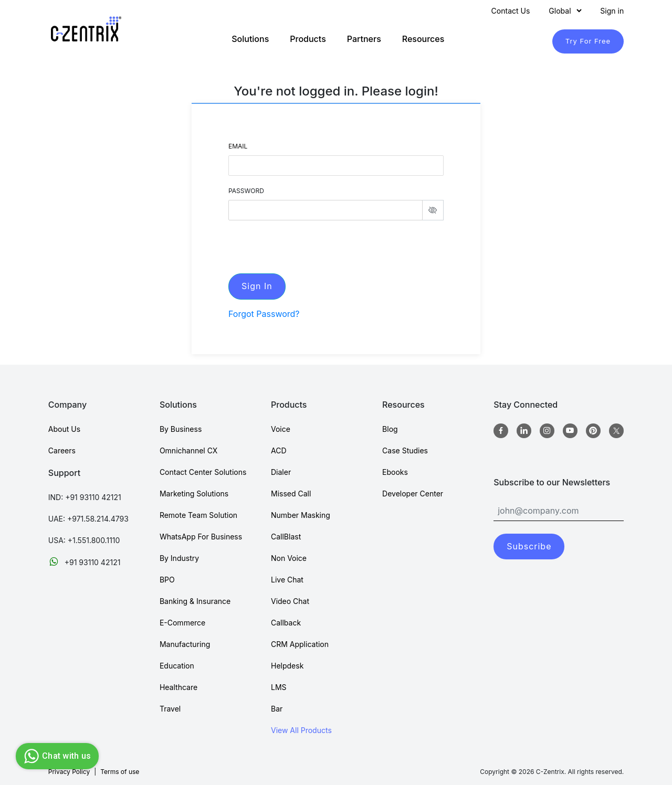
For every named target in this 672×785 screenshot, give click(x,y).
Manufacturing (185, 644)
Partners (364, 39)
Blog (390, 429)
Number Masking (301, 515)
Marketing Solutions (194, 494)
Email (238, 146)
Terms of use (120, 772)
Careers (62, 450)
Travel (170, 709)
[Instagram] (547, 431)
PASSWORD (246, 191)
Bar (277, 709)
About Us (64, 429)
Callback (286, 623)
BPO (167, 580)
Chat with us (56, 756)
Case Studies (405, 450)
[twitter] (616, 431)
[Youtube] (570, 431)
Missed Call (291, 494)
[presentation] (308, 245)
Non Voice (289, 558)
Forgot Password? (264, 314)
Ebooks (395, 472)
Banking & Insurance (195, 601)
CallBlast (286, 537)
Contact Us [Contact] (511, 11)
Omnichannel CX (189, 450)
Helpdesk (287, 666)
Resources (423, 39)
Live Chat (287, 580)
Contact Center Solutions (203, 472)
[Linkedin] (524, 431)
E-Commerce (182, 623)
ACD (279, 450)
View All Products (301, 730)
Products (308, 39)
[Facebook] (501, 431)
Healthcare (178, 687)
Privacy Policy (69, 772)
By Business (181, 429)
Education (177, 666)
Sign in (612, 11)
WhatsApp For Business (201, 537)
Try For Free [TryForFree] (588, 41)
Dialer (281, 472)
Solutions (250, 39)
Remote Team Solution (198, 515)
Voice (281, 429)
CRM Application (300, 644)
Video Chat (290, 601)
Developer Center (413, 494)
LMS (279, 687)
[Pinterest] (593, 431)
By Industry (179, 558)
